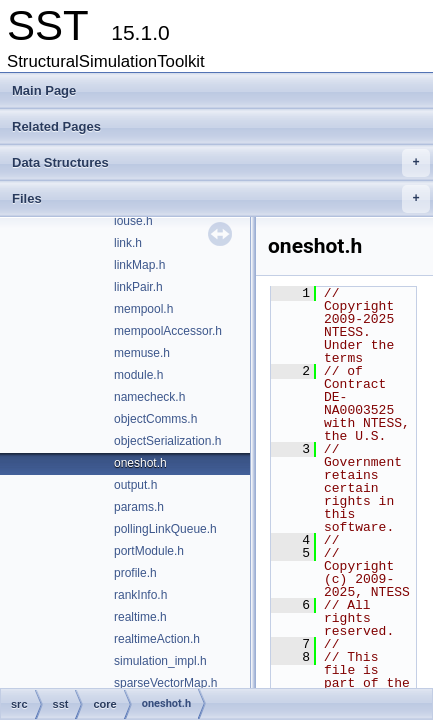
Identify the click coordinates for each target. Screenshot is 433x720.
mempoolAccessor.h (168, 331)
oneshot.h (140, 463)
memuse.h (142, 353)
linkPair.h (138, 287)
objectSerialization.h (167, 441)
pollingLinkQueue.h (165, 529)
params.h (139, 507)
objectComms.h (155, 419)
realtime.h (140, 617)
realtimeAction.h (157, 639)
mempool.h (143, 309)
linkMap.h (139, 265)
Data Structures (221, 163)
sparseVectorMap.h (165, 683)
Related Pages (56, 126)
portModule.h (149, 551)
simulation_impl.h (160, 661)
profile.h (135, 573)
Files (221, 199)
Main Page (44, 90)
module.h (138, 375)
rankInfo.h (140, 595)
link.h (128, 243)
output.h (135, 485)
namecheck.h (149, 397)
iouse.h (133, 221)
